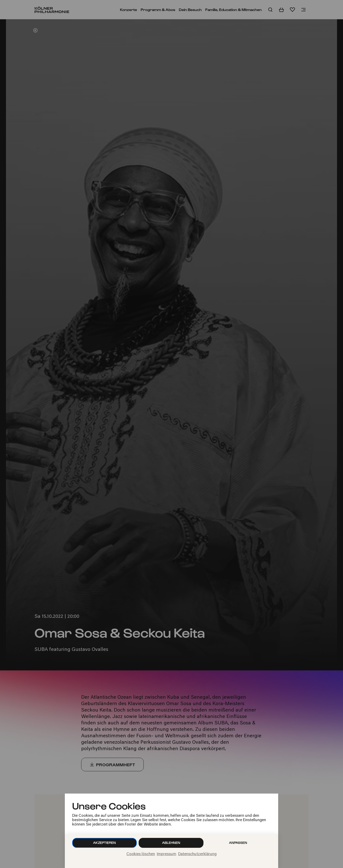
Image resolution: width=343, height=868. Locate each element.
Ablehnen (171, 843)
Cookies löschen (141, 854)
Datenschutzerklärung (197, 854)
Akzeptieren (104, 843)
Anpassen (238, 843)
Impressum (167, 854)
